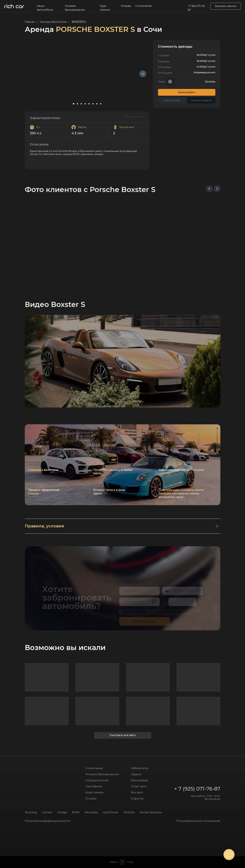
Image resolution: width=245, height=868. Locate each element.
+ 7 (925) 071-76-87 (197, 789)
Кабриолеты (140, 768)
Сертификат (94, 786)
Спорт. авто (139, 786)
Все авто (137, 792)
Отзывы (126, 6)
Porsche (129, 812)
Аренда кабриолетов (53, 22)
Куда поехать (105, 8)
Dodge (62, 812)
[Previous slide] (209, 189)
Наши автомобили (45, 8)
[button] (226, 6)
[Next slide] (217, 189)
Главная (30, 22)
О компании (143, 6)
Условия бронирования (75, 8)
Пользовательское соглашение (198, 821)
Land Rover (111, 812)
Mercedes (91, 812)
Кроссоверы (140, 780)
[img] (40, 769)
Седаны (136, 774)
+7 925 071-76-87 (197, 8)
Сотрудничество (97, 780)
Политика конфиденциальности (47, 821)
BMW (76, 812)
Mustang (31, 812)
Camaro (47, 812)
